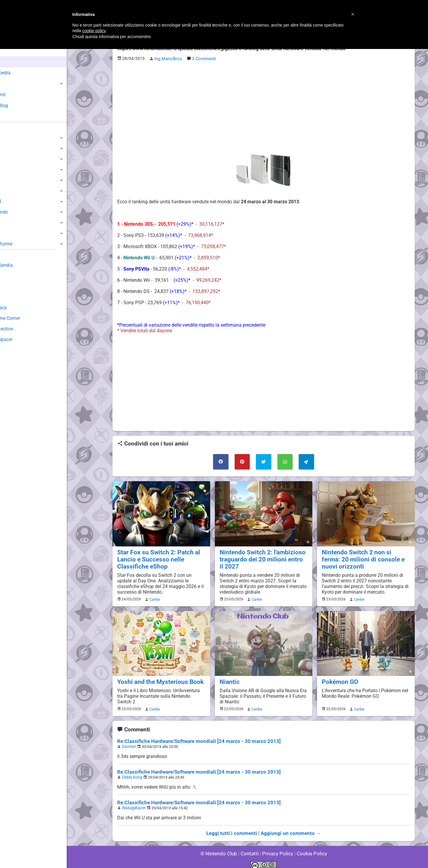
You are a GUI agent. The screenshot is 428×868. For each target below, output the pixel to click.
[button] (353, 14)
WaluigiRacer (133, 802)
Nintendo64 (17, 201)
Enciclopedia (22, 73)
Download (15, 286)
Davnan (128, 742)
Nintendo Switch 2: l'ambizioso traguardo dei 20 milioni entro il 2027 (259, 557)
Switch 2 (14, 138)
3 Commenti (203, 58)
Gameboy (15, 223)
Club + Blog (20, 105)
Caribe (154, 596)
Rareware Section (23, 329)
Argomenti (19, 95)
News (14, 62)
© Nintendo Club (221, 847)
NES (9, 233)
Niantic (229, 678)
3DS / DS (14, 169)
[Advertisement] (264, 107)
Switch (12, 148)
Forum (15, 116)
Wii (8, 180)
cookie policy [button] (94, 31)
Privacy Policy (277, 847)
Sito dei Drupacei (22, 339)
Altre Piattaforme (23, 244)
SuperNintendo (20, 212)
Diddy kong (131, 772)
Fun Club (14, 297)
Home (15, 51)
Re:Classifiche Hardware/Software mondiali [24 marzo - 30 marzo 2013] (193, 737)
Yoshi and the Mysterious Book (157, 678)
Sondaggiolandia (22, 265)
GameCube (16, 191)
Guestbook (16, 276)
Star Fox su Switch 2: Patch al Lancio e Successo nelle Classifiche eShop (155, 557)
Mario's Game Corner (27, 318)
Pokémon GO (338, 678)
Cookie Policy (309, 847)
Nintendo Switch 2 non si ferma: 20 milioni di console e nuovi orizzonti (362, 557)
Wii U (10, 159)
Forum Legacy (20, 308)
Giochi (15, 84)
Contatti (250, 847)
